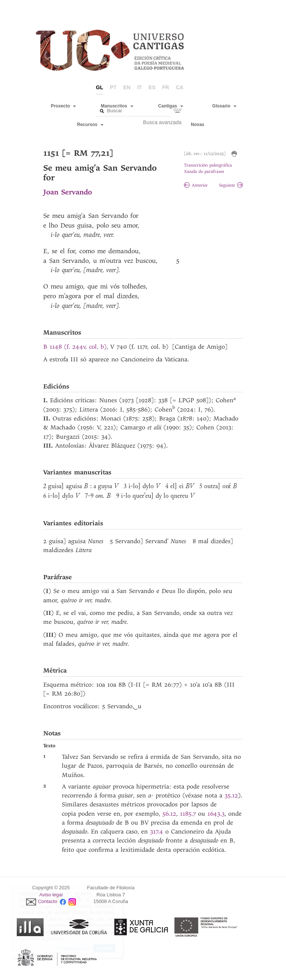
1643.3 (216, 814)
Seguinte (231, 185)
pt (113, 87)
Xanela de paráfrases (204, 172)
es (152, 87)
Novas (198, 125)
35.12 (231, 795)
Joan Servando (68, 192)
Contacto (48, 902)
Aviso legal (51, 895)
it (139, 87)
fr (166, 87)
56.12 (169, 814)
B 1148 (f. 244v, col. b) (75, 347)
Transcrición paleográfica (208, 165)
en (127, 87)
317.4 (158, 831)
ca (179, 87)
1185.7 (189, 814)
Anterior (196, 185)
